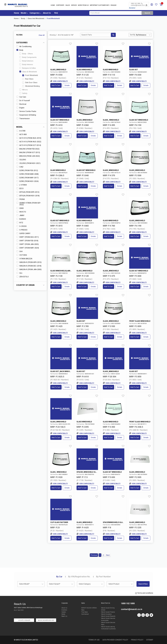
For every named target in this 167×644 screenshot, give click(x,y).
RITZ (20, 223)
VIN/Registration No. (79, 577)
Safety (23, 93)
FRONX (21, 199)
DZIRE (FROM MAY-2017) (27, 178)
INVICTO (21, 212)
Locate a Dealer (24, 620)
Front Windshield (53, 18)
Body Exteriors (26, 61)
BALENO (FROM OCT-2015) (28, 152)
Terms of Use (94, 640)
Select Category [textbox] (85, 584)
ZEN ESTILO (23, 277)
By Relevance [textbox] (141, 35)
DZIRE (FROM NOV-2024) (27, 181)
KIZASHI (21, 219)
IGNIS (20, 208)
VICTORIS (22, 255)
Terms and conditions (144, 593)
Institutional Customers (108, 629)
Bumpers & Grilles (28, 68)
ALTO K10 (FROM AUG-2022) (29, 142)
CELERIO (21, 160)
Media (63, 614)
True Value (84, 612)
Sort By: (133, 35)
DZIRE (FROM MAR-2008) (28, 174)
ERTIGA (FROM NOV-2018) (28, 196)
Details (67, 85)
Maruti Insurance (106, 614)
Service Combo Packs (26, 111)
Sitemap (150, 640)
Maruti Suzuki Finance (108, 612)
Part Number (104, 577)
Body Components (28, 57)
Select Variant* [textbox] (55, 584)
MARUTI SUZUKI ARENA (89, 608)
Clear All (42, 35)
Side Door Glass (30, 83)
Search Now (143, 584)
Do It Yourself (23, 101)
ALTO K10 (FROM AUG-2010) (29, 138)
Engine (20, 108)
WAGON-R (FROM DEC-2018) (29, 266)
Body (23, 18)
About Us (47, 13)
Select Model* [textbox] (24, 584)
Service (74, 5)
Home (53, 5)
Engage (114, 5)
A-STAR (21, 131)
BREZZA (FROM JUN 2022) (28, 156)
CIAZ (20, 167)
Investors (64, 610)
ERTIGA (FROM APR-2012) (28, 192)
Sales (68, 5)
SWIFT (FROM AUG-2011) (28, 237)
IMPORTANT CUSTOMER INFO (100, 5)
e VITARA (22, 185)
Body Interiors (26, 64)
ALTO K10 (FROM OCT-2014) (29, 145)
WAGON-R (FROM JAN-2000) (29, 269)
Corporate (60, 5)
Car (59, 577)
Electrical (21, 104)
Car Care (21, 97)
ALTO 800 (22, 134)
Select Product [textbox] (114, 584)
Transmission (23, 119)
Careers (64, 612)
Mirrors (24, 90)
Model (23, 13)
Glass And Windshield (36, 18)
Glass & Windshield (28, 72)
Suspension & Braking (26, 115)
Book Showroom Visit (46, 620)
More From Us (83, 5)
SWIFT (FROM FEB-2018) (27, 241)
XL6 (19, 273)
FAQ (56, 13)
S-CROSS (22, 226)
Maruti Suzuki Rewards (108, 616)
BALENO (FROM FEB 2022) (28, 149)
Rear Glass (28, 79)
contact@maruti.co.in (139, 5)
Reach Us (64, 616)
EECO (20, 188)
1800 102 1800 (137, 3)
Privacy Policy (137, 640)
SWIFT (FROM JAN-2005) (28, 244)
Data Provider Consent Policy (115, 640)
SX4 (19, 251)
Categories (35, 13)
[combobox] (144, 35)
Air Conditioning (24, 46)
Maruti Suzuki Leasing (108, 627)
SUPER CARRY (23, 233)
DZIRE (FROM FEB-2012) (27, 170)
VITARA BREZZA (24, 259)
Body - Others (26, 54)
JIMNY (20, 215)
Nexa (83, 610)
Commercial (85, 614)
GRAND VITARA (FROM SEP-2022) (29, 204)
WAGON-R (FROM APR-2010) (29, 262)
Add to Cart (56, 85)
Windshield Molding (31, 86)
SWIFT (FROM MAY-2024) (28, 248)
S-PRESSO (22, 230)
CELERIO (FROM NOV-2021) (28, 163)
